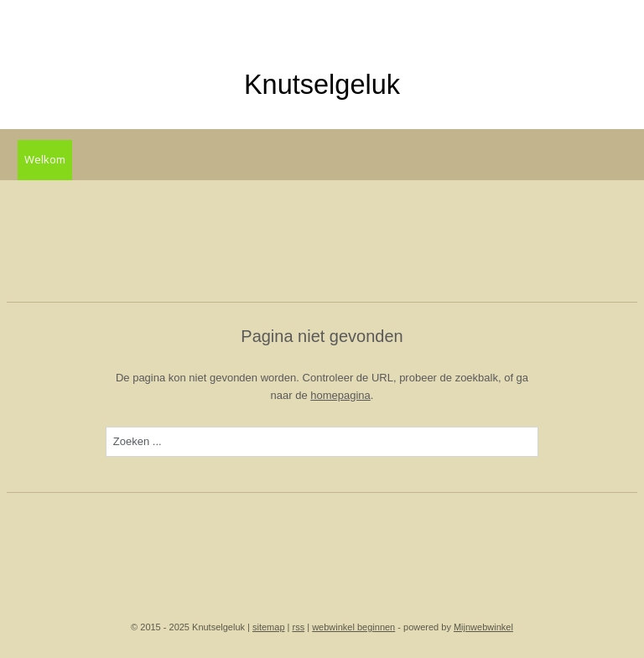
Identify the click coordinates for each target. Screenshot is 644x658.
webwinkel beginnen (353, 627)
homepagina (340, 394)
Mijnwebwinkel (483, 627)
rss (299, 627)
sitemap (269, 627)
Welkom (45, 159)
